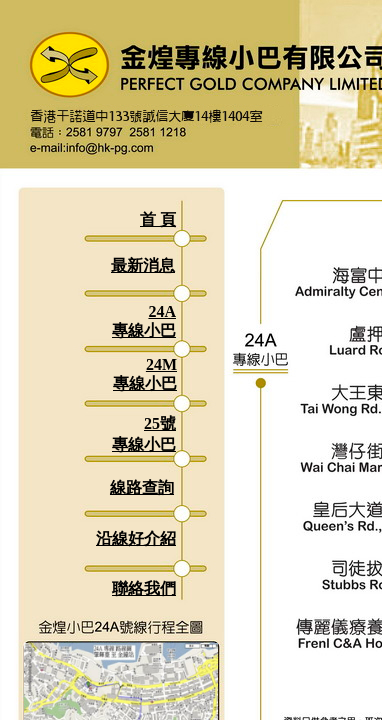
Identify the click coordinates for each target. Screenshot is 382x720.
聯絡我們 (144, 588)
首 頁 (158, 219)
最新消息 (143, 265)
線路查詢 (142, 487)
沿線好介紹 (136, 538)
